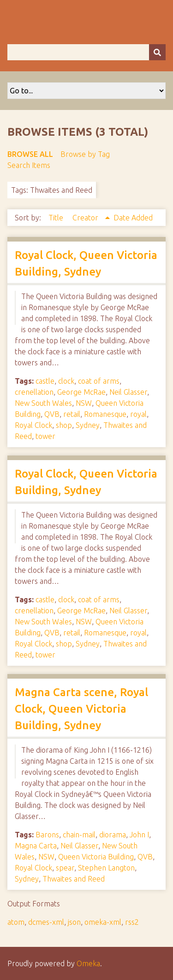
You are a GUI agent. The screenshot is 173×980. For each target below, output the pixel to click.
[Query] (86, 52)
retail (72, 414)
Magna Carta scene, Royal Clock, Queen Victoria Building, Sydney (81, 709)
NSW (84, 403)
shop (64, 425)
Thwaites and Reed (74, 879)
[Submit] (157, 52)
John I (139, 835)
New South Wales (43, 403)
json (74, 922)
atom (16, 922)
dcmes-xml (46, 922)
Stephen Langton (106, 868)
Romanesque (105, 414)
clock (66, 381)
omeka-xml (103, 922)
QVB (52, 414)
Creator (86, 218)
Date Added (133, 218)
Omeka (88, 963)
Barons (47, 835)
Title (57, 218)
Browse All (30, 154)
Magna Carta (36, 846)
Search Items (29, 165)
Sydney (88, 425)
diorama (113, 835)
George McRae (81, 392)
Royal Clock (33, 425)
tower (45, 436)
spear (65, 868)
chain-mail (79, 835)
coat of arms (99, 381)
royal (138, 414)
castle (45, 381)
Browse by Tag (85, 154)
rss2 (132, 922)
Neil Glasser (128, 392)
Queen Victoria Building (96, 857)
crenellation (34, 392)
